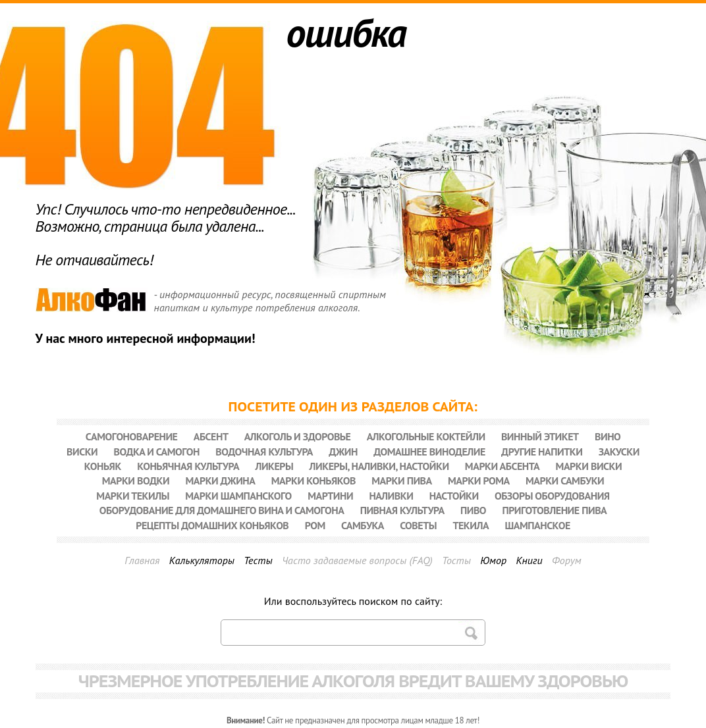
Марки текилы (133, 496)
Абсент (211, 436)
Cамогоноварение (132, 436)
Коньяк (103, 466)
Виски (82, 452)
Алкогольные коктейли (426, 436)
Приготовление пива (554, 510)
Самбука (363, 525)
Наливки (391, 496)
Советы (418, 525)
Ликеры (274, 466)
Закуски (619, 452)
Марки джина (220, 481)
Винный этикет (540, 436)
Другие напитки (542, 452)
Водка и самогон (157, 452)
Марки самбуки (565, 481)
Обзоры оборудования (552, 496)
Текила (471, 525)
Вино (608, 436)
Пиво (473, 510)
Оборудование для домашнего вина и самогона (222, 510)
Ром (315, 525)
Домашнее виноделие (429, 452)
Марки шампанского (238, 496)
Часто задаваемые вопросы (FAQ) (357, 560)
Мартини (330, 496)
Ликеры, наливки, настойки (379, 466)
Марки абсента (502, 466)
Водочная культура (264, 452)
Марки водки (136, 481)
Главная (142, 560)
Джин (343, 452)
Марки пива (401, 481)
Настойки (454, 496)
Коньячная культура (188, 466)
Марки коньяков (313, 481)
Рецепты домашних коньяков (212, 525)
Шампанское (537, 525)
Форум (567, 560)
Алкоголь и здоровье (298, 436)
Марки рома (479, 481)
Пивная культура (402, 510)
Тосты (456, 560)
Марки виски (589, 466)
